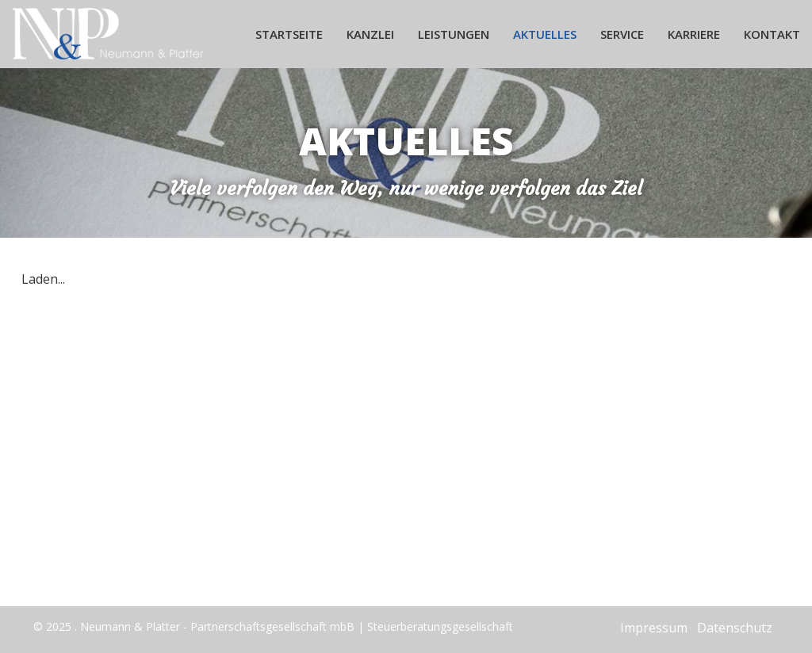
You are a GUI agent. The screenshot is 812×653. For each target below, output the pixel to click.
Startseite (289, 34)
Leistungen (454, 34)
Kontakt (772, 34)
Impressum (654, 628)
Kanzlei (370, 34)
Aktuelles (545, 34)
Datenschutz (735, 628)
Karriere (694, 34)
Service (622, 34)
